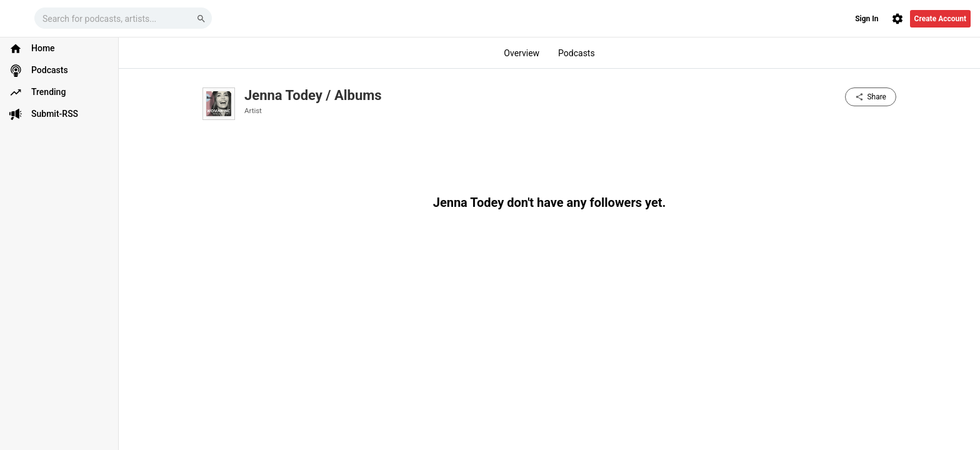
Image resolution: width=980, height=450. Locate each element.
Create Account (940, 19)
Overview (522, 53)
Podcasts (577, 53)
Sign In (867, 19)
